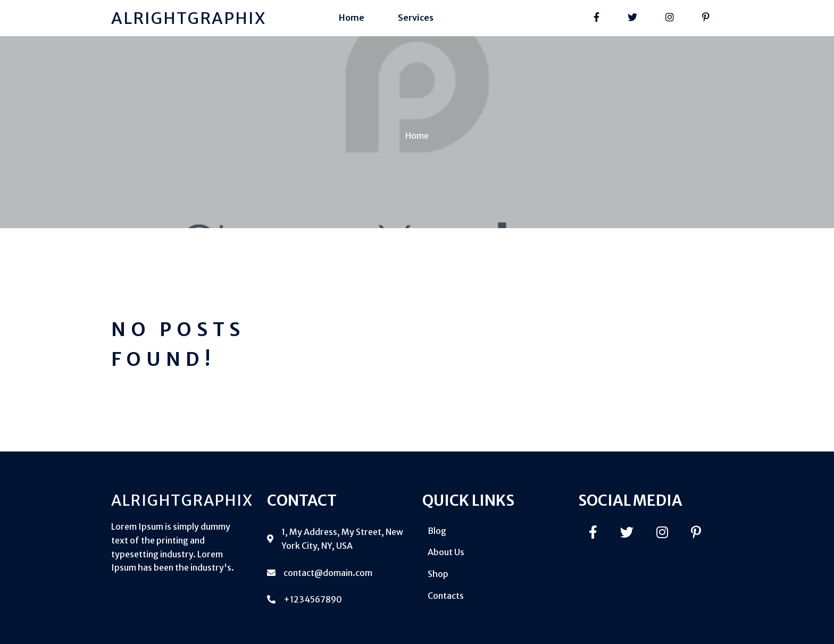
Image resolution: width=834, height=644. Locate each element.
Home (417, 136)
